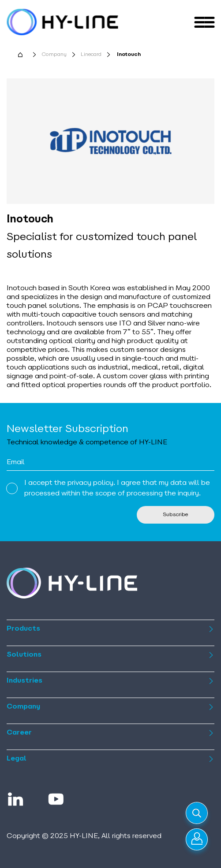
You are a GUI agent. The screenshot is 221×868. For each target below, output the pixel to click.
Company (54, 55)
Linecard (91, 55)
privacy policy (90, 483)
